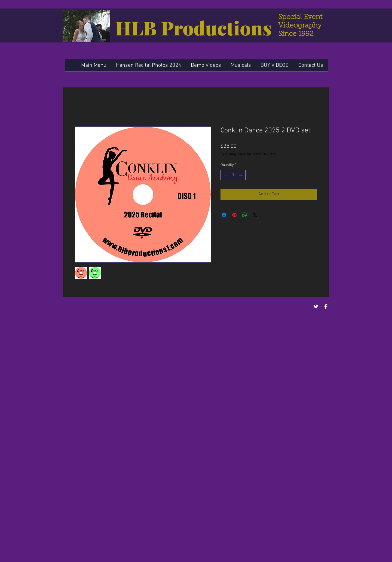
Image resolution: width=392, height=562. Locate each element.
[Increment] (241, 175)
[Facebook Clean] (326, 306)
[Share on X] (255, 215)
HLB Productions (194, 28)
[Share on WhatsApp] (245, 215)
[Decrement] (225, 175)
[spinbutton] (233, 175)
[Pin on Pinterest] (234, 215)
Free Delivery (265, 154)
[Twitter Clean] (316, 306)
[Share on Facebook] (224, 215)
